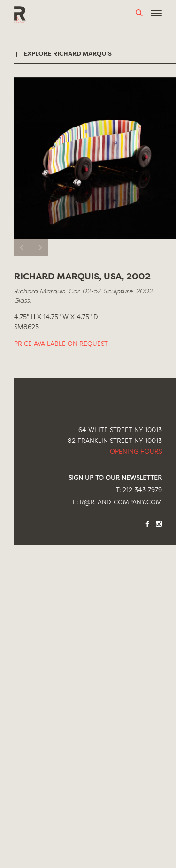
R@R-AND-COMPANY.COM (121, 503)
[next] (39, 247)
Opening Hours (136, 452)
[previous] (23, 247)
